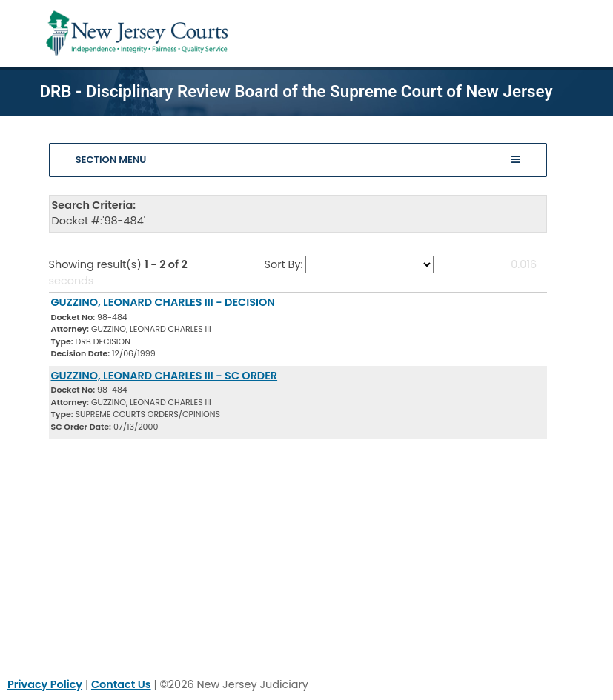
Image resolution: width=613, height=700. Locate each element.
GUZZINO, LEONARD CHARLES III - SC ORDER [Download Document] (165, 376)
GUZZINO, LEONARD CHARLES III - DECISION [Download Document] (163, 302)
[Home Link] (140, 34)
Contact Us (121, 684)
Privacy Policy (45, 684)
